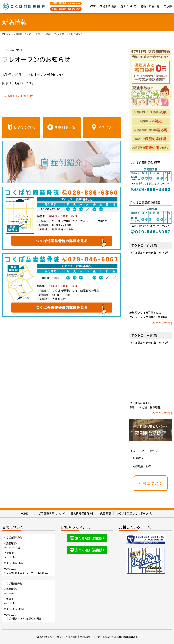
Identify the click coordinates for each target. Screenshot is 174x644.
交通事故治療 (108, 6)
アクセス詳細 (164, 323)
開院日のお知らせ (20, 96)
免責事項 (105, 513)
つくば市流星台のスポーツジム (135, 513)
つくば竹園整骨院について (49, 513)
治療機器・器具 (142, 466)
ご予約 (168, 6)
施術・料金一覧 (150, 6)
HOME (92, 6)
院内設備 (138, 458)
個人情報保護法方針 (83, 513)
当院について (128, 6)
